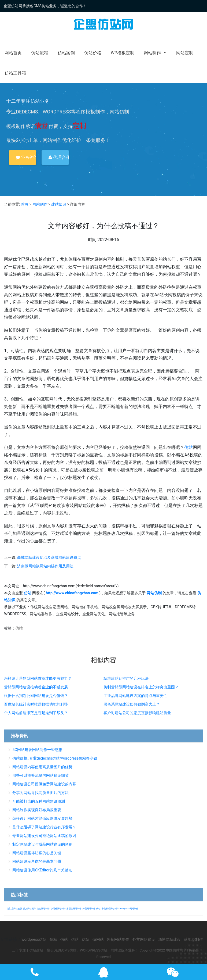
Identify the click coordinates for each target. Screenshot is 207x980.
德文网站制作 (43, 909)
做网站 (98, 939)
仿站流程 (40, 53)
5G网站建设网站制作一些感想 (37, 750)
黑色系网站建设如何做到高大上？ (132, 704)
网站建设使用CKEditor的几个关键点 (42, 870)
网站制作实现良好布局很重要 (37, 810)
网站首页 (13, 53)
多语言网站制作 (74, 909)
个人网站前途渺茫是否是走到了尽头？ (36, 713)
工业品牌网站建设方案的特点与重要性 (135, 696)
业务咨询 (26, 157)
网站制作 (155, 53)
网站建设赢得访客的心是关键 (37, 853)
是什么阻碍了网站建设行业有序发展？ (44, 827)
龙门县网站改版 (14, 909)
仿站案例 (66, 53)
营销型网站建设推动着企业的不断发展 (36, 687)
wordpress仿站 (34, 939)
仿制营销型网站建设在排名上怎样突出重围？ (141, 687)
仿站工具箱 (15, 73)
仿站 (188, 447)
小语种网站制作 (58, 909)
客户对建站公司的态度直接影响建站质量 (137, 713)
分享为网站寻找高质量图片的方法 (40, 793)
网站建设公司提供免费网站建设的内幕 (44, 784)
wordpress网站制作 (129, 909)
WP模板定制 (123, 53)
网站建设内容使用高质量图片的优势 (42, 767)
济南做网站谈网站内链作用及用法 (45, 566)
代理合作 (59, 157)
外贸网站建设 (144, 939)
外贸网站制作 (89, 909)
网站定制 (185, 53)
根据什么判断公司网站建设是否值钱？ (36, 696)
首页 (25, 204)
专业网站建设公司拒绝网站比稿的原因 (44, 836)
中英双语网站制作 (110, 909)
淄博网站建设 (169, 939)
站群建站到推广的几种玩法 (126, 678)
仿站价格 (93, 53)
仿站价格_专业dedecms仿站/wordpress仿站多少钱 (55, 758)
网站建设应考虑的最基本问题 (37, 861)
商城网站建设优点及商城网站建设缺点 (49, 557)
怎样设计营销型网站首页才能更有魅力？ (38, 678)
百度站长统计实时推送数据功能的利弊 (36, 704)
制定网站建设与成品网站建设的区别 (42, 844)
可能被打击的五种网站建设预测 (39, 801)
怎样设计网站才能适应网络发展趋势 (42, 818)
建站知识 (59, 204)
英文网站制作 (29, 909)
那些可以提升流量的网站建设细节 (40, 775)
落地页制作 (193, 939)
